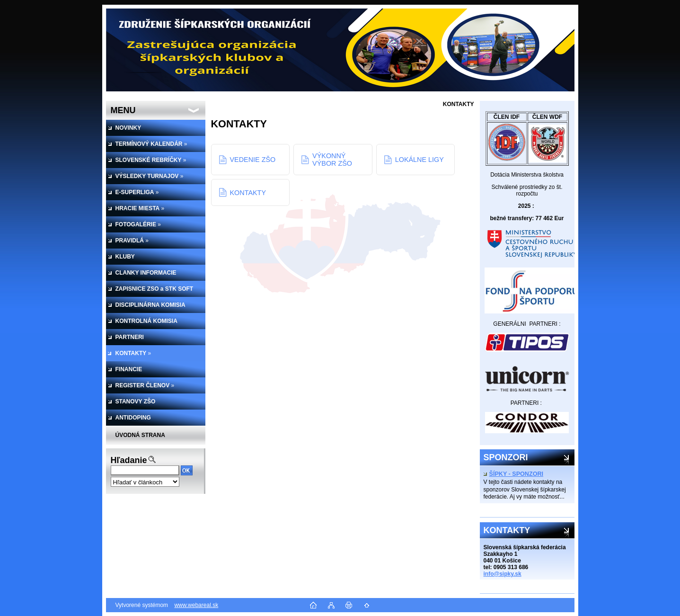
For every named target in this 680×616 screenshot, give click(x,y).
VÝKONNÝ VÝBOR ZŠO (332, 160)
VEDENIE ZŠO (253, 160)
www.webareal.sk (196, 605)
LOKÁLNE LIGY (419, 160)
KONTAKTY (248, 193)
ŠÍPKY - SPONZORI (514, 474)
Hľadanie (129, 460)
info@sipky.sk (503, 574)
